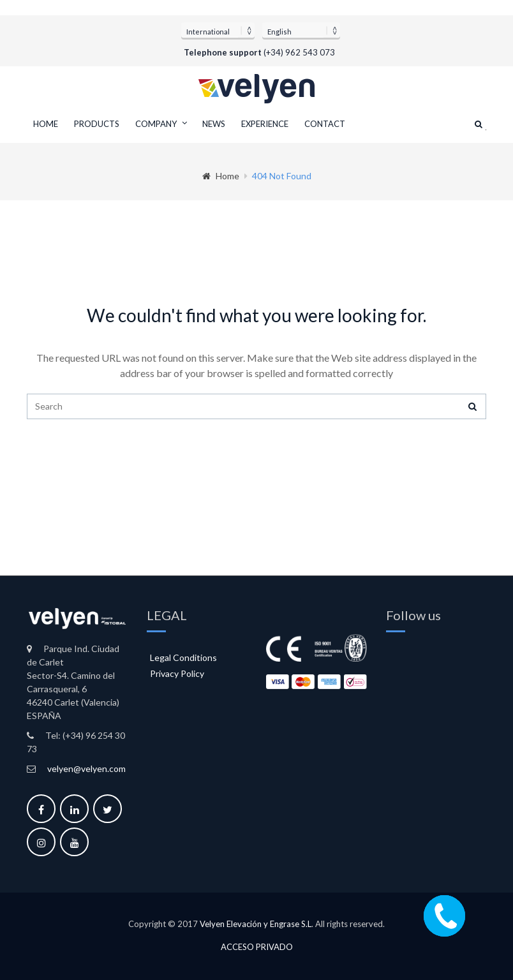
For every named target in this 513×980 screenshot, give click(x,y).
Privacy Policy (177, 673)
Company (156, 124)
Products (97, 124)
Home (46, 124)
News (214, 124)
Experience (265, 124)
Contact (325, 124)
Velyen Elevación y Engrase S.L (256, 924)
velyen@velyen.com (86, 768)
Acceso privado (257, 947)
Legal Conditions (183, 657)
